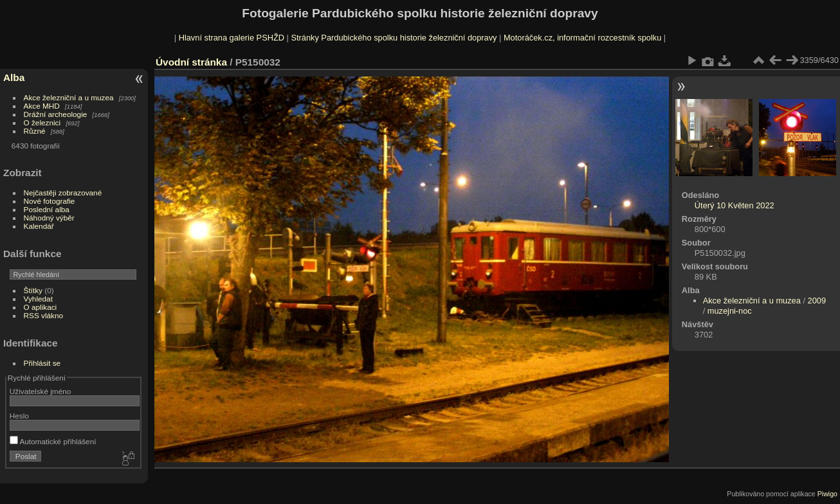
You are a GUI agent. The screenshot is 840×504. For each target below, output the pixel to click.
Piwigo (827, 494)
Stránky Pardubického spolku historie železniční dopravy (394, 38)
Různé (35, 131)
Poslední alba (47, 209)
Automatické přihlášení (53, 441)
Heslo (19, 416)
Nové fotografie (50, 201)
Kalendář (39, 226)
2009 (817, 301)
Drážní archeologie (56, 114)
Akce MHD (42, 106)
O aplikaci (41, 307)
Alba (14, 77)
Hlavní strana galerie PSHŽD (232, 38)
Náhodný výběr (49, 218)
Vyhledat (38, 299)
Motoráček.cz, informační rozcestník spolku (582, 38)
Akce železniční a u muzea (69, 97)
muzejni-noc (730, 311)
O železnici (42, 122)
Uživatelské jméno (40, 391)
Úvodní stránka (191, 62)
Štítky (33, 290)
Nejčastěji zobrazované (63, 193)
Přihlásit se (42, 363)
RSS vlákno (43, 315)
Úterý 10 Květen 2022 (735, 205)
